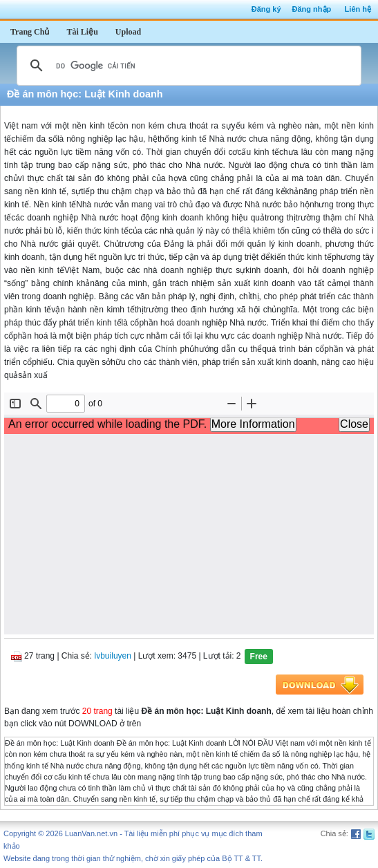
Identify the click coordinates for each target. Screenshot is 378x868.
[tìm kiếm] (187, 66)
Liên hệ (358, 9)
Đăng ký (266, 9)
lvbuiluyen (113, 656)
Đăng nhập (312, 9)
